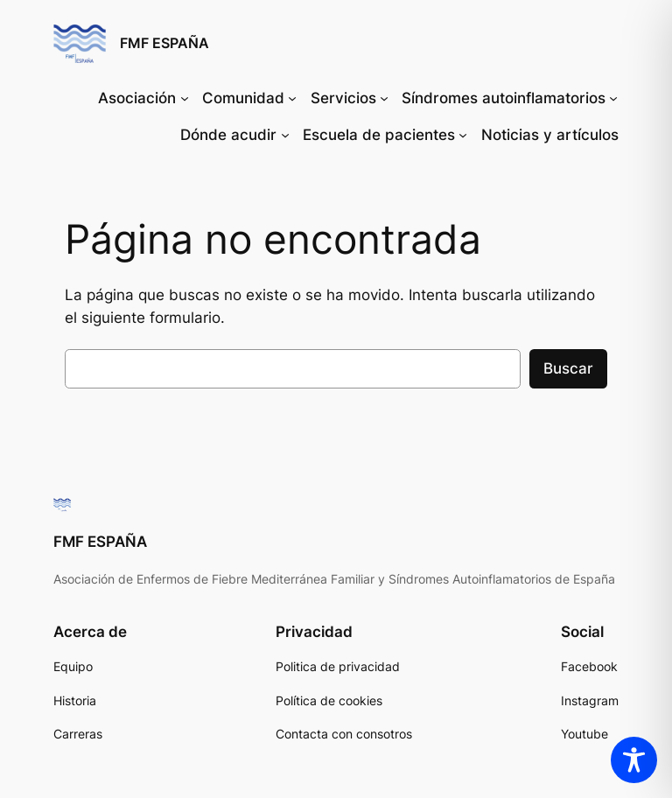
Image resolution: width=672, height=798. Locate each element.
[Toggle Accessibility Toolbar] (634, 760)
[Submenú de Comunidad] (292, 98)
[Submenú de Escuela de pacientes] (463, 135)
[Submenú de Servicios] (384, 98)
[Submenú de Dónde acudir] (285, 135)
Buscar (568, 368)
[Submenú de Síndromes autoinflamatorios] (613, 98)
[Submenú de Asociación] (185, 98)
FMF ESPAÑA (164, 43)
